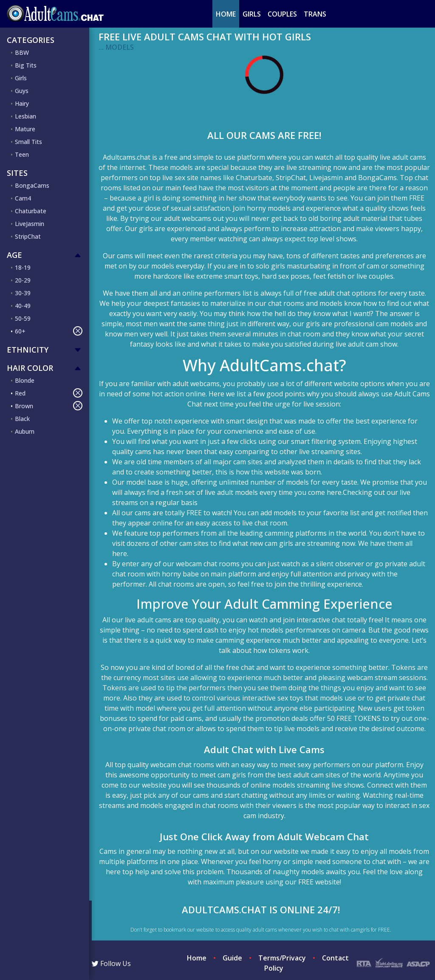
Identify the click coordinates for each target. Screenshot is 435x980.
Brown (49, 406)
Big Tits (26, 65)
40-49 (23, 306)
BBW (22, 52)
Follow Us (111, 963)
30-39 (23, 293)
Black (22, 419)
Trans (315, 14)
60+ (49, 331)
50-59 (23, 318)
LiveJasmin (30, 224)
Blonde (25, 380)
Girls (252, 14)
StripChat (28, 236)
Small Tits (28, 142)
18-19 (23, 267)
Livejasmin (326, 178)
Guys (22, 91)
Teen (22, 154)
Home (226, 14)
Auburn (25, 431)
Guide (232, 958)
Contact (335, 958)
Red (49, 393)
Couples (282, 14)
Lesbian (25, 116)
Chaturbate (31, 211)
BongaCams (32, 185)
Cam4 (23, 198)
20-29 (23, 280)
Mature (25, 129)
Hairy (22, 103)
